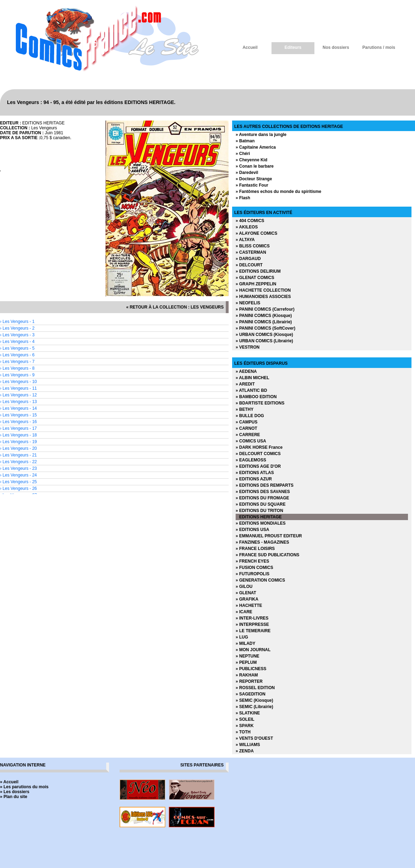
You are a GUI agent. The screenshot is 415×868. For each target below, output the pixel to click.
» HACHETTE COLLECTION (263, 290)
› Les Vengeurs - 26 (18, 488)
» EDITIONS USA (252, 530)
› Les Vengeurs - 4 (17, 342)
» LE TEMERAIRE (253, 631)
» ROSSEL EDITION (255, 688)
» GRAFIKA (247, 599)
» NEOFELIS (248, 303)
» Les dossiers (15, 792)
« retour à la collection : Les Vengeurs (175, 307)
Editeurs (293, 47)
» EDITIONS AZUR (254, 479)
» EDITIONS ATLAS (255, 473)
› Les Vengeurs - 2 (17, 328)
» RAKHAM (247, 675)
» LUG (242, 637)
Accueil (250, 47)
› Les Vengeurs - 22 (18, 462)
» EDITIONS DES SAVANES (263, 492)
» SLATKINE (248, 713)
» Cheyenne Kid (251, 160)
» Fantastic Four (252, 185)
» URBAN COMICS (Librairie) (264, 341)
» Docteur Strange (254, 179)
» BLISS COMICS (253, 246)
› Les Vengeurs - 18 (18, 435)
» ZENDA (245, 751)
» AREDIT (245, 384)
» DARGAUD (248, 259)
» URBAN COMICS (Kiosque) (264, 335)
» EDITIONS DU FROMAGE (262, 498)
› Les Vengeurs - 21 (18, 455)
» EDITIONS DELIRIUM (258, 271)
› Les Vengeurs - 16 (18, 422)
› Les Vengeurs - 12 (18, 395)
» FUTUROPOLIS (253, 574)
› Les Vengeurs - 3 (17, 335)
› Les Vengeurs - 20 (18, 448)
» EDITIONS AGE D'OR (258, 466)
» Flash (243, 198)
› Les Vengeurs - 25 (18, 482)
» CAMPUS (247, 422)
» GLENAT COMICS (255, 278)
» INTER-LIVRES (252, 618)
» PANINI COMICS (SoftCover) (266, 328)
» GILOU (244, 587)
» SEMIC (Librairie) (254, 707)
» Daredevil (247, 173)
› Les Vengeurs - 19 (18, 442)
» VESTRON (248, 347)
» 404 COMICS (250, 221)
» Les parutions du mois (24, 787)
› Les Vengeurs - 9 (17, 375)
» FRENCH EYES (252, 561)
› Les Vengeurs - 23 (18, 468)
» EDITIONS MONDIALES (261, 523)
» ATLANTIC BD (251, 390)
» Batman (245, 141)
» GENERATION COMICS (260, 580)
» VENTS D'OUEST (254, 738)
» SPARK (245, 726)
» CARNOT (246, 428)
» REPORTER (249, 681)
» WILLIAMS (248, 745)
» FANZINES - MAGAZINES (262, 542)
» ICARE (244, 612)
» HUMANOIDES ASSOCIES (263, 297)
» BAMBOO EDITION (256, 397)
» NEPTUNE (247, 656)
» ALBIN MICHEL (253, 378)
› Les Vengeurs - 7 (17, 362)
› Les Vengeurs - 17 (18, 428)
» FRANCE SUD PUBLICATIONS (267, 555)
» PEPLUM (246, 662)
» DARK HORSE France (259, 447)
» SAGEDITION (251, 694)
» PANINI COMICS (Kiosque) (264, 316)
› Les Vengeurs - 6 (17, 355)
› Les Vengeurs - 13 (18, 402)
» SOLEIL (245, 719)
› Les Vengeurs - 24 (18, 475)
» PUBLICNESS (251, 669)
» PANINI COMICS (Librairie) (264, 322)
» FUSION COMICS (254, 568)
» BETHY (245, 409)
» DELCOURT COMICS (258, 454)
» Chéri (243, 154)
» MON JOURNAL (253, 650)
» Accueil (9, 782)
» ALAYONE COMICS (256, 233)
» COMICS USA (251, 441)
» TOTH (243, 732)
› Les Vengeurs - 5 (17, 348)
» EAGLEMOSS (251, 460)
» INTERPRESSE (252, 624)
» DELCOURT (249, 265)
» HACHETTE (249, 605)
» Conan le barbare (255, 166)
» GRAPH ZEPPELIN (256, 284)
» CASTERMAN (251, 252)
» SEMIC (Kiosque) (254, 700)
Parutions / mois (379, 47)
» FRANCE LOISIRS (255, 549)
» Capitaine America (256, 147)
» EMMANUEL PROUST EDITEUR (269, 536)
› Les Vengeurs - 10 (18, 382)
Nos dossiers (336, 47)
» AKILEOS (247, 227)
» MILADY (245, 643)
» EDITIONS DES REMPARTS (264, 485)
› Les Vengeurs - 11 (18, 388)
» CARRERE (248, 435)
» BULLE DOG (250, 416)
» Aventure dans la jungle (261, 135)
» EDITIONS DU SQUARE (261, 504)
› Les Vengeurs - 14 (18, 408)
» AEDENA (246, 371)
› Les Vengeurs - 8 (17, 368)
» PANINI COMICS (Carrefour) (265, 309)
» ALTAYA (245, 240)
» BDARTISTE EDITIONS (260, 403)
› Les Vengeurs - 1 (17, 322)
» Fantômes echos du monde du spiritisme (278, 192)
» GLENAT (246, 593)
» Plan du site (14, 797)
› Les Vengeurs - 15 (18, 415)
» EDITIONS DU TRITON (259, 511)
